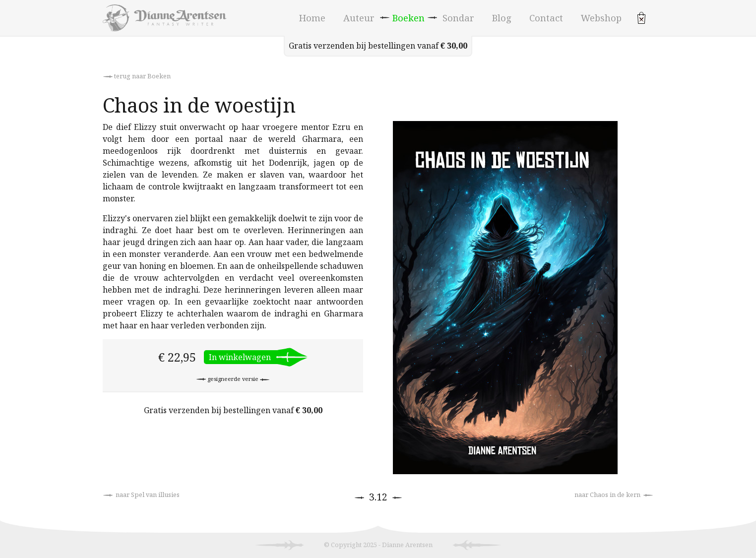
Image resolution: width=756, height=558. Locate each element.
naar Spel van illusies (141, 495)
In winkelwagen (240, 357)
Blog (502, 18)
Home (312, 18)
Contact (546, 18)
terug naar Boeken (137, 76)
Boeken (409, 18)
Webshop (601, 18)
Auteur (359, 18)
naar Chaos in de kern (614, 495)
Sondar (458, 18)
